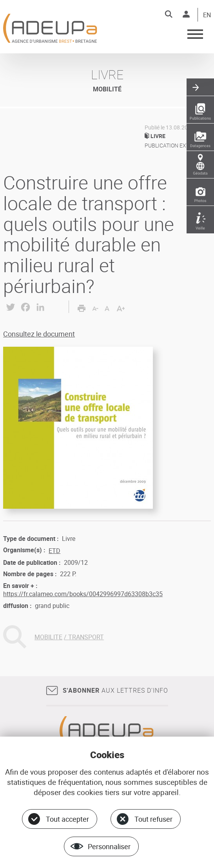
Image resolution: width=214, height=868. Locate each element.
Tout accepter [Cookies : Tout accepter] (67, 819)
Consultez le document (39, 334)
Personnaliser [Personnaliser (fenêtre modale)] (109, 846)
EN (207, 15)
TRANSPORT (86, 637)
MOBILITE (48, 637)
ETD (54, 551)
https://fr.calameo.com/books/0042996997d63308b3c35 (83, 594)
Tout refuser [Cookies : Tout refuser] (153, 819)
